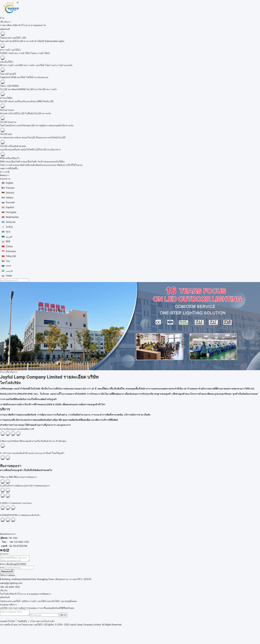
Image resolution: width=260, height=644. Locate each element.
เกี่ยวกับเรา (11, 372)
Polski (9, 276)
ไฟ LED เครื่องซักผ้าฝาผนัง (13, 146)
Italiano (10, 198)
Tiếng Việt (11, 256)
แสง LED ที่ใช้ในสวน (72, 165)
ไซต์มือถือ (22, 623)
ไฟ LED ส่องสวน (8, 122)
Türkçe (9, 246)
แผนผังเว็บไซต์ (7, 623)
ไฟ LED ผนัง (6, 134)
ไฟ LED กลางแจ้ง (43, 113)
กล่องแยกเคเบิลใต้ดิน (54, 162)
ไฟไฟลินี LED (33, 150)
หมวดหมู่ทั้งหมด (69, 602)
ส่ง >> (67, 617)
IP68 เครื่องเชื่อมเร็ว (10, 158)
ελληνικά (11, 222)
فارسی (9, 271)
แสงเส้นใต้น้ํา (7, 62)
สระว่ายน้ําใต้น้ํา (23, 53)
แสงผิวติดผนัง (36, 165)
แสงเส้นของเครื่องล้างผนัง (13, 150)
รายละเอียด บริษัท (9, 25)
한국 (8, 232)
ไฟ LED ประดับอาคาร (50, 150)
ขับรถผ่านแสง (7, 110)
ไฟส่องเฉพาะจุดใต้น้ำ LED (13, 38)
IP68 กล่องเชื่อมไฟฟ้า (11, 162)
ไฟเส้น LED (48, 101)
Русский (10, 202)
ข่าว (2, 172)
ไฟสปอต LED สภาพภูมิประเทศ (37, 125)
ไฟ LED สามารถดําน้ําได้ (28, 41)
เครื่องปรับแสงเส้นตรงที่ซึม (29, 101)
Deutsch (10, 193)
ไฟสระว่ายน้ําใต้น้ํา (41, 53)
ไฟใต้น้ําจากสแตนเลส (37, 77)
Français (10, 188)
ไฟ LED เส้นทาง (8, 101)
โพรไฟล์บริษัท (7, 595)
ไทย (8, 261)
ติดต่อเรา (47, 595)
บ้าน (2, 372)
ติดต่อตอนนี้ (7, 572)
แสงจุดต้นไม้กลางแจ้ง (63, 125)
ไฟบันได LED (59, 138)
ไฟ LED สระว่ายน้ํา (48, 89)
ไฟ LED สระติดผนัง (10, 89)
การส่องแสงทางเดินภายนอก (14, 138)
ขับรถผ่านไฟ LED (9, 113)
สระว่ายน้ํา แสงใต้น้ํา (10, 50)
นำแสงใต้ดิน (6, 98)
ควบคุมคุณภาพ (38, 25)
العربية (9, 237)
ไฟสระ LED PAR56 (9, 86)
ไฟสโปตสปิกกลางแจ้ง (11, 125)
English (10, 183)
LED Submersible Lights (52, 41)
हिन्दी (8, 242)
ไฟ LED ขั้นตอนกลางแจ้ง (40, 138)
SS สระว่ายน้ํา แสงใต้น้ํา (12, 65)
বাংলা (8, 266)
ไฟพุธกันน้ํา (6, 77)
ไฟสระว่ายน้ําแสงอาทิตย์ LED (15, 165)
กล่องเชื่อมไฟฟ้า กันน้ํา (32, 162)
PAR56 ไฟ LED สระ (29, 89)
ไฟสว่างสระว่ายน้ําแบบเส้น (59, 65)
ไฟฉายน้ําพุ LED (8, 41)
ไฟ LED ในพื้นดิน (26, 113)
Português (11, 212)
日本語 (9, 227)
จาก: (2, 568)
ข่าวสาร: (4, 554)
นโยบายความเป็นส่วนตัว (42, 623)
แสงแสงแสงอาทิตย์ (52, 165)
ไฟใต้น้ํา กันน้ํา (7, 53)
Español (10, 207)
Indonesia (11, 251)
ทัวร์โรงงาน (24, 25)
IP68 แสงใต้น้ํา (19, 77)
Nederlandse (12, 217)
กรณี (7, 172)
